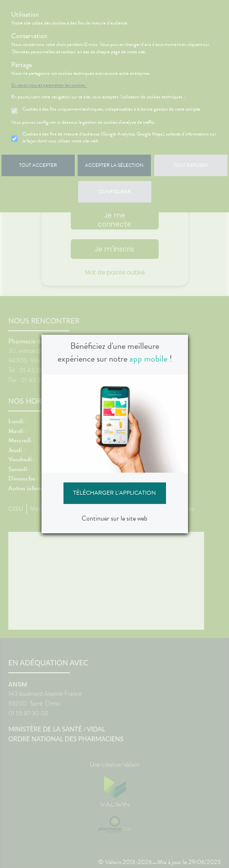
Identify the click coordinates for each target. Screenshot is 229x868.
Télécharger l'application (114, 493)
